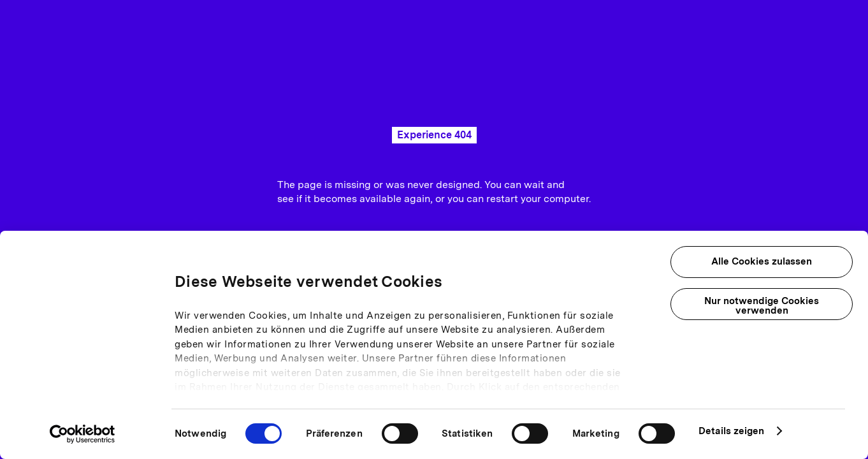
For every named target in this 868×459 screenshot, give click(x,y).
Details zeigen (731, 431)
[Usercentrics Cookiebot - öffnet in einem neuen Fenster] (83, 434)
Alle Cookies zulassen (762, 261)
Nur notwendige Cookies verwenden (762, 306)
